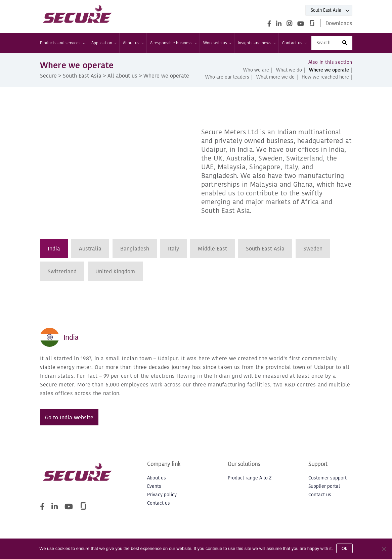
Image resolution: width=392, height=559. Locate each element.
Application (104, 43)
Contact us (294, 43)
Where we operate (329, 70)
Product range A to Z (250, 478)
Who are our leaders (227, 77)
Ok (344, 548)
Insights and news (256, 43)
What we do (289, 70)
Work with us (217, 43)
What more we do (275, 77)
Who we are (256, 70)
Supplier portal (324, 486)
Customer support (328, 478)
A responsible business (173, 43)
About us (133, 43)
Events (154, 486)
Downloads (339, 23)
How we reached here (325, 77)
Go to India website (69, 417)
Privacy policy (162, 495)
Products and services (62, 43)
